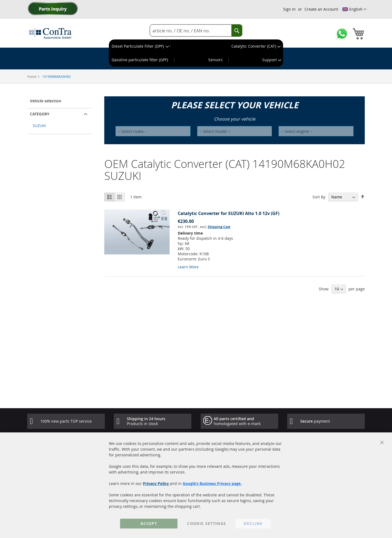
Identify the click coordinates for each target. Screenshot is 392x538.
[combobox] (196, 31)
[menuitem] (140, 46)
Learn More (188, 267)
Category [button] (40, 114)
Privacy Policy (156, 483)
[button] (354, 9)
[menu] (196, 53)
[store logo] (50, 33)
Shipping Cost (219, 227)
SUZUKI (39, 126)
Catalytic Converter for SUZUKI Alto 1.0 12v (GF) (229, 213)
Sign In (289, 9)
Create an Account (321, 9)
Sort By (319, 197)
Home (32, 76)
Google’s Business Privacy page (212, 483)
